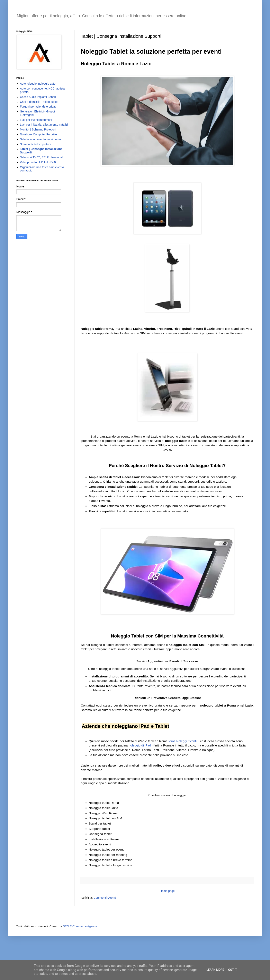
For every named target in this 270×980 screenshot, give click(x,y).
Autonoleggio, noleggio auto (38, 84)
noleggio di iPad (140, 745)
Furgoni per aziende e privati (38, 107)
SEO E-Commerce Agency (80, 926)
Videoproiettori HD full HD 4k (38, 162)
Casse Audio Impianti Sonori (38, 97)
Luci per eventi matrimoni (36, 120)
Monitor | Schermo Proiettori (38, 129)
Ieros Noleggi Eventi (182, 741)
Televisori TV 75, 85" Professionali (42, 157)
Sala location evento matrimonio (40, 139)
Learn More (215, 970)
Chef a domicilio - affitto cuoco (39, 102)
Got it (232, 970)
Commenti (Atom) (105, 898)
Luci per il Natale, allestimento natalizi (44, 125)
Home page (167, 891)
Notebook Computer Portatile (39, 134)
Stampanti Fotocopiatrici (35, 144)
